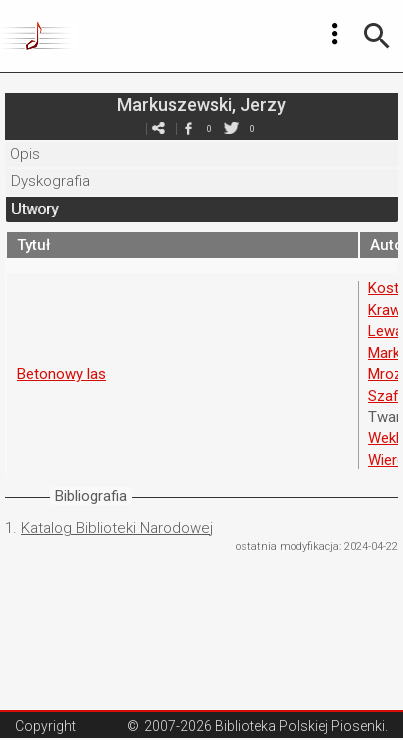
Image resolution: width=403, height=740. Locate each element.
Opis (25, 154)
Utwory (34, 209)
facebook (189, 128)
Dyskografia (50, 181)
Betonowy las (61, 374)
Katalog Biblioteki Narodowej (117, 528)
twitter (232, 128)
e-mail (159, 128)
